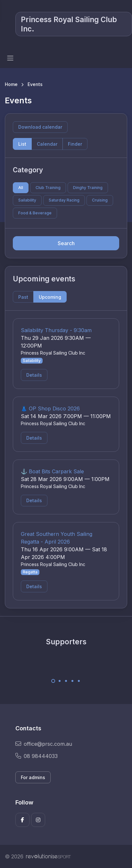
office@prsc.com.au (44, 744)
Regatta (30, 572)
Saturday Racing (64, 200)
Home (11, 84)
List (22, 144)
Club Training (48, 188)
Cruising (100, 200)
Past (23, 297)
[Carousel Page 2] (60, 681)
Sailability (27, 200)
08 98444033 (37, 756)
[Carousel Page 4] (72, 681)
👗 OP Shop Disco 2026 (50, 408)
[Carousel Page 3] (66, 681)
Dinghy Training (88, 188)
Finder (75, 144)
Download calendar (40, 127)
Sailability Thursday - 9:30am (56, 330)
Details (34, 375)
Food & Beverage (35, 213)
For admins (33, 777)
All (21, 188)
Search (66, 243)
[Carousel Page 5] (79, 681)
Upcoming (50, 297)
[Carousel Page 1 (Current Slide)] (53, 681)
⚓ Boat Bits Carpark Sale (52, 471)
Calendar (47, 144)
